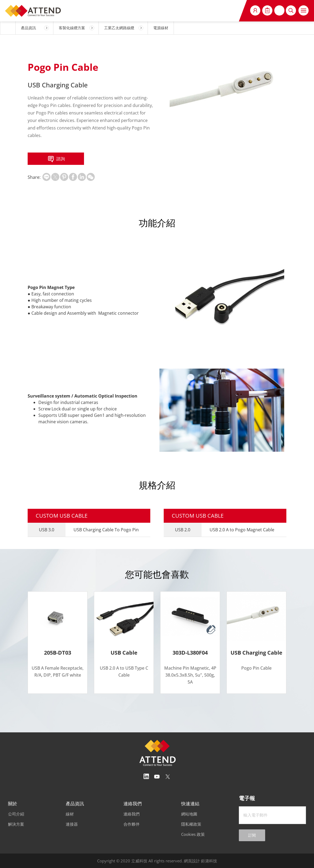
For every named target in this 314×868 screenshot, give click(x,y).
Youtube (157, 777)
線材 (70, 814)
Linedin (146, 777)
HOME (8, 28)
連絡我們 (132, 814)
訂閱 (252, 835)
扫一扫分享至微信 (91, 177)
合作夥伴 (132, 824)
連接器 (72, 824)
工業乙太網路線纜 (119, 28)
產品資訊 (28, 28)
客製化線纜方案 (72, 28)
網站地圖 (189, 814)
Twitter (168, 777)
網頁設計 (192, 861)
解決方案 (16, 824)
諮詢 (56, 159)
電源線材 (161, 28)
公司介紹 (16, 814)
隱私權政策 (191, 824)
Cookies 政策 (193, 834)
